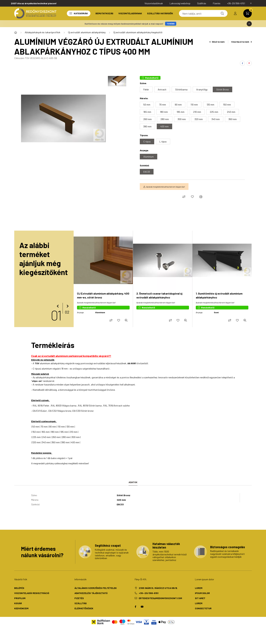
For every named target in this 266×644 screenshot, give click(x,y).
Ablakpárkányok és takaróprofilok (42, 32)
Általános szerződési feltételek (96, 588)
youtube (142, 607)
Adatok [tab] (133, 482)
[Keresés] (203, 13)
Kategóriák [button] (79, 13)
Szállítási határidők (160, 13)
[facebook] (242, 63)
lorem (199, 588)
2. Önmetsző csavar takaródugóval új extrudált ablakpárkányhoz (159, 295)
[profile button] (235, 13)
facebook (135, 607)
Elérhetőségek (84, 608)
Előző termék (217, 42)
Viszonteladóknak (130, 13)
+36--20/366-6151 (149, 593)
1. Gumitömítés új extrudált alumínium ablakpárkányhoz (219, 295)
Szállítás (81, 603)
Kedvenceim (21, 608)
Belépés (19, 588)
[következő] (67, 306)
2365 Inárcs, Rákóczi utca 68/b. (158, 588)
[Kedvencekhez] (192, 197)
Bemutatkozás (104, 13)
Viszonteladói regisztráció (32, 593)
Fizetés (79, 598)
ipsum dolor (202, 593)
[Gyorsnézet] (126, 320)
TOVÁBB (171, 24)
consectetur (203, 608)
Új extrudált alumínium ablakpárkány (87, 32)
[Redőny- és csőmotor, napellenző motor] (16, 32)
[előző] (58, 306)
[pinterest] (249, 63)
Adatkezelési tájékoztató (91, 593)
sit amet (200, 598)
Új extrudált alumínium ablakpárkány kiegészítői (138, 32)
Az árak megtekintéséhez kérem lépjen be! (166, 187)
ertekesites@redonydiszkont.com (160, 598)
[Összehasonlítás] (184, 197)
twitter (149, 607)
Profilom (20, 598)
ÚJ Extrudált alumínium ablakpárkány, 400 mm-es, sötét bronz (103, 295)
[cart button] (248, 13)
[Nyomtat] (201, 197)
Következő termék (242, 42)
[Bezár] (251, 3)
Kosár (18, 603)
